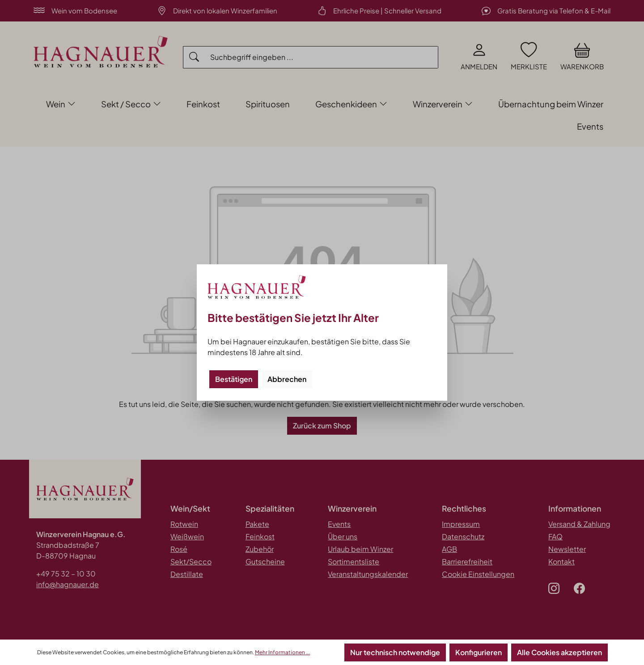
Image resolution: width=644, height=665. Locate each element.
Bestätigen (234, 379)
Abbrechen (287, 379)
